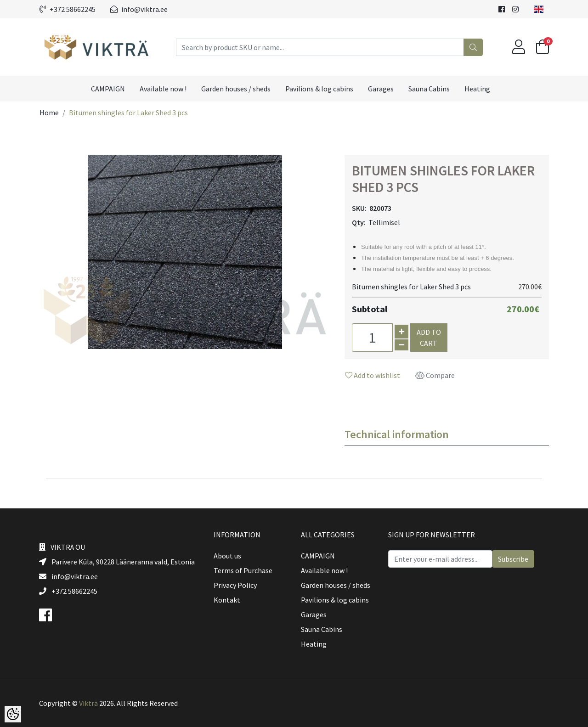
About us (227, 556)
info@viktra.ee (139, 9)
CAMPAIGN (108, 89)
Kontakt (227, 600)
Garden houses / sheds (236, 89)
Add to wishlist (373, 375)
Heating (477, 89)
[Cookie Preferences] (13, 714)
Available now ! (163, 89)
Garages (381, 89)
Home (49, 113)
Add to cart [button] (429, 338)
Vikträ (88, 703)
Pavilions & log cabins (319, 89)
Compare (435, 375)
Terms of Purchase (243, 570)
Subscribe (513, 559)
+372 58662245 (68, 9)
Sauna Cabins (429, 89)
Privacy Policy (235, 585)
